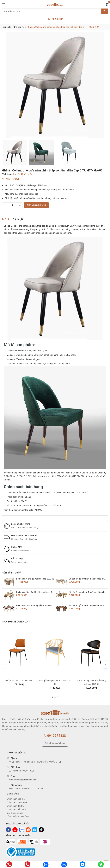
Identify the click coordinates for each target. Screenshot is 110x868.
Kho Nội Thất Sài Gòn (67, 473)
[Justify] (105, 11)
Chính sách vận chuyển (17, 802)
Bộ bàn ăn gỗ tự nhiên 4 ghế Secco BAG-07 (89, 579)
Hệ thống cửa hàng (55, 743)
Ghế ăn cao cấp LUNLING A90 (19, 681)
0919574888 (55, 736)
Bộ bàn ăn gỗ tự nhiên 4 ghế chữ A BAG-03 (89, 605)
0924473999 (24, 551)
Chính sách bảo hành (16, 809)
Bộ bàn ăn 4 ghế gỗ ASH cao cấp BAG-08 (35, 579)
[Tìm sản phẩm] (52, 11)
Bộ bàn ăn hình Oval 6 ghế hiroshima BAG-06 (37, 592)
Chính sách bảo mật (16, 799)
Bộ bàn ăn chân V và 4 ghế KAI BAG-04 (34, 605)
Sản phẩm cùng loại (16, 622)
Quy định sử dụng (15, 813)
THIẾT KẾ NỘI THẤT (55, 19)
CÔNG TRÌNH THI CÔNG (18, 817)
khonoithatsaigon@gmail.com (23, 780)
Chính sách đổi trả (15, 806)
